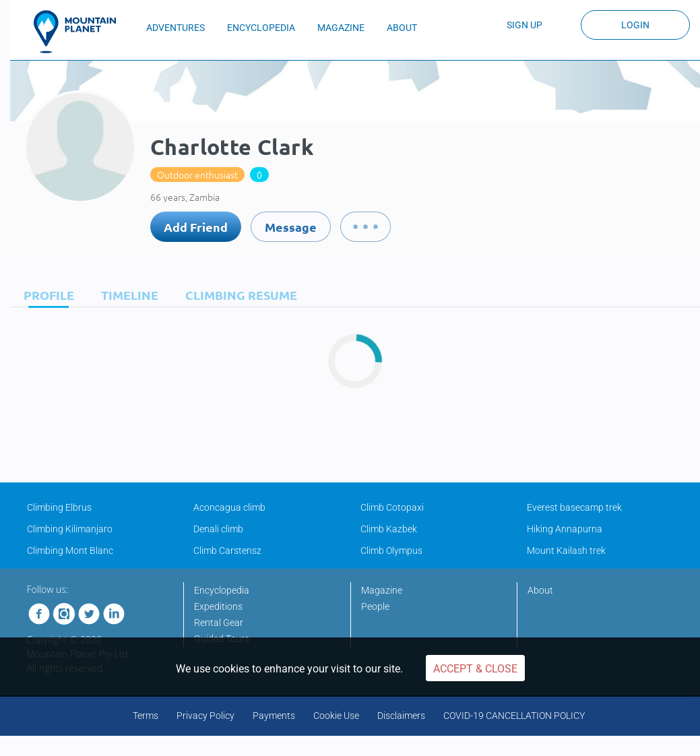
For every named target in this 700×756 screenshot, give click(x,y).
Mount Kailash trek (566, 550)
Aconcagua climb (229, 507)
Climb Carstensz (227, 550)
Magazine (382, 590)
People (375, 606)
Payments (274, 716)
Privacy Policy (205, 716)
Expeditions (218, 606)
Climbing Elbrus (59, 507)
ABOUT (402, 28)
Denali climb (218, 529)
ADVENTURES (176, 28)
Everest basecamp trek (574, 507)
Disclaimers (401, 716)
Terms (146, 716)
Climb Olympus (391, 550)
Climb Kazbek (389, 529)
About (540, 590)
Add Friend (196, 227)
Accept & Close (475, 669)
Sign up (524, 25)
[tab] (45, 295)
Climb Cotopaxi (392, 507)
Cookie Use (336, 716)
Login (635, 25)
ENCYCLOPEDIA (261, 28)
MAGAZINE (341, 28)
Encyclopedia (222, 590)
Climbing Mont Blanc (70, 550)
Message (291, 227)
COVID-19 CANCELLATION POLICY (514, 716)
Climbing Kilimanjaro (70, 529)
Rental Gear (219, 623)
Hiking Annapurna (565, 529)
